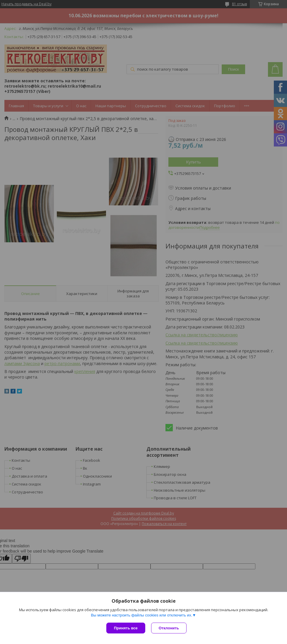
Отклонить (169, 628)
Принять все (126, 628)
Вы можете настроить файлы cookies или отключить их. (141, 615)
